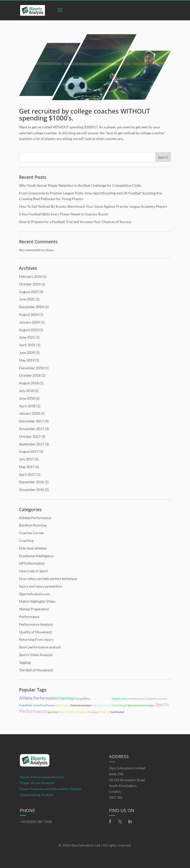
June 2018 (27, 398)
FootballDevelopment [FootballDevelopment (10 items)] (156, 699)
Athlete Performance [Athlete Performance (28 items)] (38, 698)
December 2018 (31, 368)
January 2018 (29, 413)
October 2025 (30, 284)
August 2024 (29, 314)
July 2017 (26, 459)
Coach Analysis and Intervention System (50, 789)
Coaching (26, 540)
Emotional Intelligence (36, 556)
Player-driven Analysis (37, 783)
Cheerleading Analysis (37, 795)
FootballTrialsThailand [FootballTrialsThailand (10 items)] (44, 705)
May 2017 (27, 467)
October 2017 (30, 436)
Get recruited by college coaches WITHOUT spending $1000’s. (85, 115)
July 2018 (26, 391)
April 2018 (27, 406)
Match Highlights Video (37, 601)
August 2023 (29, 330)
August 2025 (29, 292)
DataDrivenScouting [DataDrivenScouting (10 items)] (101, 699)
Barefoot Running (33, 525)
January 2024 (29, 322)
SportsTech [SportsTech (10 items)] (53, 712)
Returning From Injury (36, 639)
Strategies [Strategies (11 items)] (93, 712)
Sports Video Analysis (36, 655)
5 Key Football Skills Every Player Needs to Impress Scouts (64, 214)
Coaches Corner (32, 533)
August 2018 (29, 383)
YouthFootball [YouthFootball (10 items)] (117, 712)
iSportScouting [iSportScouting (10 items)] (62, 705)
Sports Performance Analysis (42, 777)
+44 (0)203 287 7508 (36, 822)
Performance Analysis (36, 624)
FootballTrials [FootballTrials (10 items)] (26, 705)
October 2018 (30, 375)
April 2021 (27, 345)
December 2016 (31, 482)
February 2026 (30, 276)
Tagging (25, 662)
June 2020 (27, 353)
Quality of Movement (35, 632)
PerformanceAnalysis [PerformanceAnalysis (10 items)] (81, 705)
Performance (29, 617)
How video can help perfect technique (48, 579)
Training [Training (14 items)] (104, 712)
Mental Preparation (34, 609)
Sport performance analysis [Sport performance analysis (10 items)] (141, 705)
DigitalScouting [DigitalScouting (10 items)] (119, 699)
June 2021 (27, 337)
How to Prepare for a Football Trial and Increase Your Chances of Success (75, 222)
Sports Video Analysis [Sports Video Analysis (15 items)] (73, 712)
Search (163, 157)
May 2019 (27, 360)
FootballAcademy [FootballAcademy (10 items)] (136, 699)
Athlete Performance (35, 518)
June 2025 (27, 299)
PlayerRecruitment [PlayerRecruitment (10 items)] (102, 705)
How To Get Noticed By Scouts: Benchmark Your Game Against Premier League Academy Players (93, 206)
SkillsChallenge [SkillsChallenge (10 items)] (119, 705)
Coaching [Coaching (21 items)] (66, 698)
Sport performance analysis (40, 647)
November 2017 (32, 429)
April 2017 (27, 474)
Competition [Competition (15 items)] (82, 698)
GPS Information (32, 563)
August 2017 (29, 451)
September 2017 (32, 444)
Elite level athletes (33, 548)
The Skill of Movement (36, 670)
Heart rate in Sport (33, 571)
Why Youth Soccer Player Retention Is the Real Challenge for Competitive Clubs (80, 185)
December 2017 (31, 421)
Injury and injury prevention (41, 586)
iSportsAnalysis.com (35, 594)
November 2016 (32, 490)
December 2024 (31, 307)
